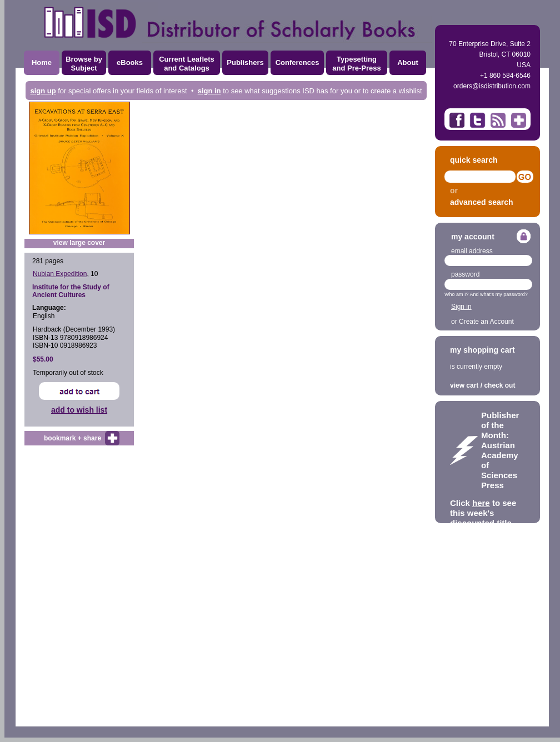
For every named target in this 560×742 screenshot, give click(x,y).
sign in (209, 91)
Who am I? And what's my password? (486, 294)
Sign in (461, 307)
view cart (464, 385)
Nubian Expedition (60, 274)
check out (499, 385)
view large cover (79, 243)
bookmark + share (72, 438)
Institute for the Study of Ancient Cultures (71, 291)
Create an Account (486, 322)
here (481, 503)
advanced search (482, 202)
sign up (43, 91)
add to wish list (79, 410)
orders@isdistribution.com (492, 86)
